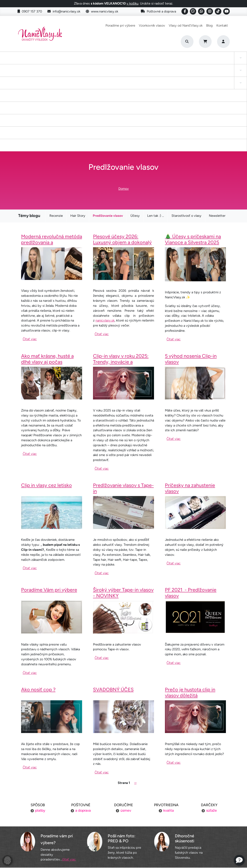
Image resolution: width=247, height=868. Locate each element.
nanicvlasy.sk (105, 238)
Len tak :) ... (156, 133)
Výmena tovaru (52, 825)
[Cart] (205, 42)
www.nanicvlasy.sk (102, 11)
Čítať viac (30, 257)
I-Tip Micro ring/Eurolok (188, 60)
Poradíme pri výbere (120, 25)
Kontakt (222, 25)
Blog (209, 25)
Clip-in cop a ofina (60, 60)
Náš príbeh (195, 808)
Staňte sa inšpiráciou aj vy (123, 825)
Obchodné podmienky (52, 834)
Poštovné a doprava (158, 11)
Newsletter (217, 133)
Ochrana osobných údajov (52, 842)
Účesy (135, 133)
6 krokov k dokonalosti (195, 834)
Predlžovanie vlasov (108, 133)
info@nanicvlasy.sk (64, 11)
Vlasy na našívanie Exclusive (226, 60)
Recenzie (56, 133)
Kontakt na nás (195, 816)
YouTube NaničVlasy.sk (123, 834)
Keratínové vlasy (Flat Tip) (155, 60)
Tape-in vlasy (34, 60)
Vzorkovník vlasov (152, 25)
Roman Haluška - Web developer (166, 854)
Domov (124, 106)
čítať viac (69, 777)
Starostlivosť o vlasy (186, 133)
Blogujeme (195, 825)
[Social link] (185, 11)
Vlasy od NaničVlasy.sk (186, 25)
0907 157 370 (30, 11)
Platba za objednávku (52, 816)
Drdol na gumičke (122, 60)
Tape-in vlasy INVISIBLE (92, 60)
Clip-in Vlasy (10, 60)
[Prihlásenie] (223, 42)
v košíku (132, 3)
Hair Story (78, 133)
